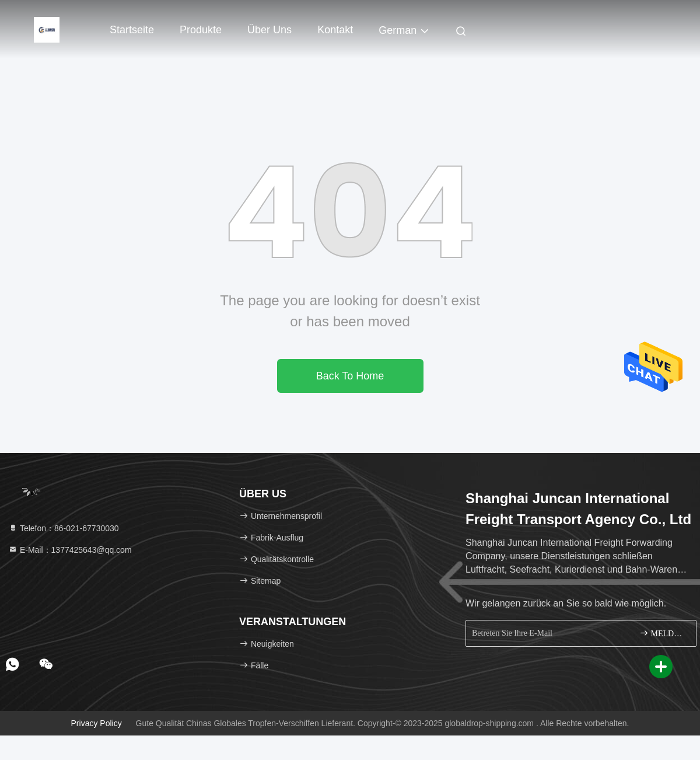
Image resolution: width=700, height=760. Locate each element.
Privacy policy (97, 723)
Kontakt (335, 30)
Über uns (269, 30)
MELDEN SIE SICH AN (663, 633)
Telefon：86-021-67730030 (64, 528)
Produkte (201, 30)
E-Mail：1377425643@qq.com (70, 550)
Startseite (132, 30)
